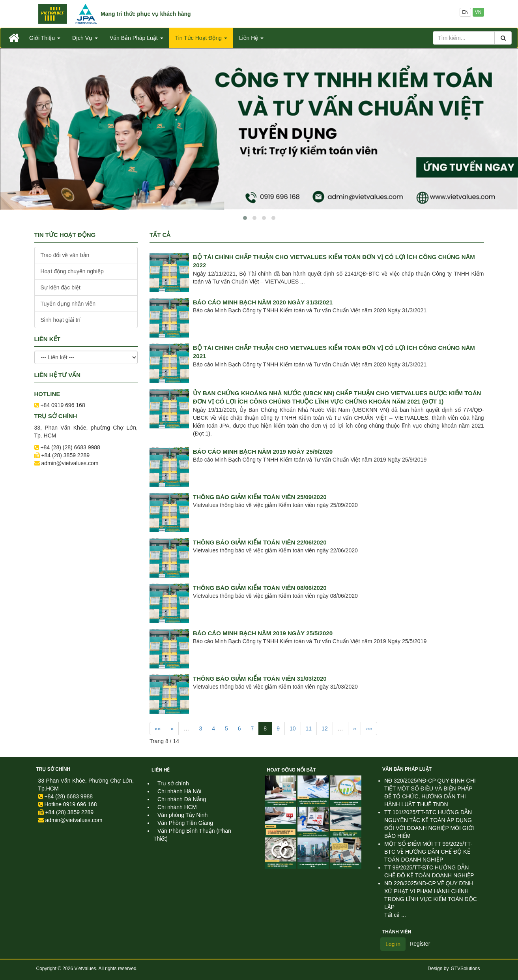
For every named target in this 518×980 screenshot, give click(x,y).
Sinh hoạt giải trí (61, 320)
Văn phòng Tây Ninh (182, 815)
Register (420, 944)
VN (478, 12)
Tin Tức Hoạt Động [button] (201, 38)
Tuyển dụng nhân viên (68, 304)
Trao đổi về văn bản (65, 255)
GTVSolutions (465, 969)
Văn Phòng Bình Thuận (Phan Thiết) (192, 835)
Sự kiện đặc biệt (61, 287)
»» (369, 728)
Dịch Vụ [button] (85, 38)
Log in (393, 944)
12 (325, 728)
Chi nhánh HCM (177, 807)
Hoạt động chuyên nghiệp (72, 271)
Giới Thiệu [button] (45, 38)
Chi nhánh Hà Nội (179, 791)
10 (293, 728)
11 (309, 728)
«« (158, 728)
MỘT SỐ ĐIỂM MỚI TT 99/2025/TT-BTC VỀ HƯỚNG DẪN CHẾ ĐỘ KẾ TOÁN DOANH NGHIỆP (428, 852)
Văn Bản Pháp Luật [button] (137, 38)
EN (465, 12)
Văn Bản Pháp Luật (407, 769)
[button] (245, 218)
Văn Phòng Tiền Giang (185, 823)
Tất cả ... (395, 915)
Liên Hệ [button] (251, 38)
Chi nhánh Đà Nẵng (182, 799)
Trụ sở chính (53, 769)
